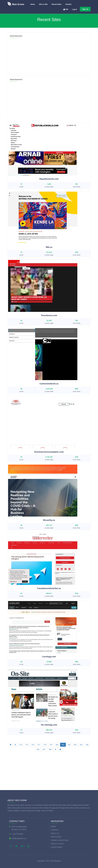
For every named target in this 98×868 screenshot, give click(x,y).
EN (67, 9)
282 (69, 745)
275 (27, 745)
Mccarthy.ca (49, 520)
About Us (55, 833)
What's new (56, 837)
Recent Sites (56, 4)
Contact (68, 4)
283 (75, 745)
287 (44, 749)
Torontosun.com (49, 315)
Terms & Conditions (60, 840)
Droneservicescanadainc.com (49, 452)
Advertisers (57, 847)
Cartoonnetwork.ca (49, 384)
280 (57, 745)
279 (51, 745)
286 (38, 749)
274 (21, 745)
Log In (75, 9)
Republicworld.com (49, 179)
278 (45, 745)
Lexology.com (49, 657)
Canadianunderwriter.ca (49, 588)
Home (33, 4)
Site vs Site (43, 4)
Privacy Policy (58, 844)
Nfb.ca (49, 247)
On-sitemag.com (49, 725)
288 (50, 749)
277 (39, 745)
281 (63, 745)
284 (81, 745)
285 (87, 745)
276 (33, 745)
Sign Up (85, 9)
